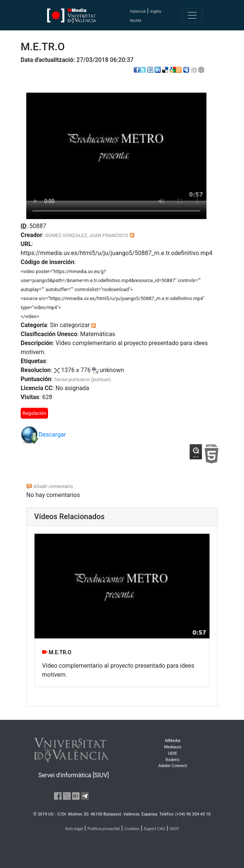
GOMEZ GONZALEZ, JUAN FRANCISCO (87, 235)
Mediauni (173, 747)
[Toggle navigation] (192, 15)
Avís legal (74, 829)
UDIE (173, 753)
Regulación (34, 413)
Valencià (137, 11)
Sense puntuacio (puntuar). (83, 379)
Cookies (132, 829)
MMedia (173, 741)
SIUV (174, 829)
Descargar (43, 435)
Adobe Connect (173, 766)
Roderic (173, 760)
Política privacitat (104, 829)
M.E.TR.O (57, 653)
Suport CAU (155, 829)
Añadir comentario (50, 486)
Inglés (156, 11)
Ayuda (135, 20)
